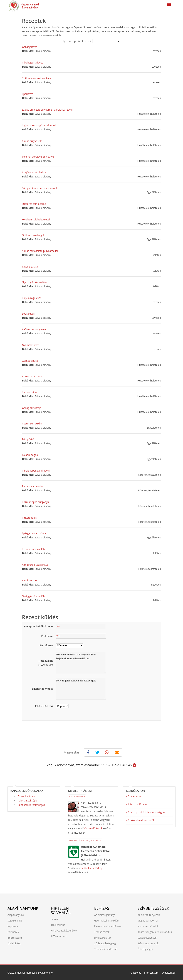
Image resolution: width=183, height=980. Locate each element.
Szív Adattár (134, 796)
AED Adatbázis (59, 936)
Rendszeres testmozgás (31, 805)
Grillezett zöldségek (33, 235)
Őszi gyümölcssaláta (34, 596)
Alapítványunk (16, 915)
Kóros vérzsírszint (148, 926)
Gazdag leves (30, 47)
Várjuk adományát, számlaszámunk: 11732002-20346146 (91, 765)
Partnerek (13, 932)
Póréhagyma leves (33, 63)
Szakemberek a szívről (140, 820)
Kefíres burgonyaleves (35, 329)
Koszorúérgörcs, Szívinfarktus (155, 932)
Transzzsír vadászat (105, 949)
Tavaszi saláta (30, 267)
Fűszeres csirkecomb (34, 204)
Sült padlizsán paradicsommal (39, 188)
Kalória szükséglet (28, 800)
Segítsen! (13, 921)
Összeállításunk (93, 828)
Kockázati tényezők (149, 915)
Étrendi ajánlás (26, 796)
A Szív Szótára (77, 796)
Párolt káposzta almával (36, 471)
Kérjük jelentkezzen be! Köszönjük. (81, 689)
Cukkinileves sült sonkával (37, 78)
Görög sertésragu (32, 408)
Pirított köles (29, 518)
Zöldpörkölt (29, 439)
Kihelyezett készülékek (64, 931)
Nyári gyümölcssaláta (34, 282)
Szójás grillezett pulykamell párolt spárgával (47, 110)
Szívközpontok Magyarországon (145, 812)
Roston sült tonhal (33, 376)
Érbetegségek (145, 949)
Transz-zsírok (102, 932)
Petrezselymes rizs (33, 486)
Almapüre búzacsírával (35, 565)
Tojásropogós (30, 455)
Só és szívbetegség (105, 943)
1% (20, 921)
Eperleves (28, 94)
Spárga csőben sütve (34, 533)
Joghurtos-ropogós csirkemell (39, 125)
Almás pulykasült (32, 141)
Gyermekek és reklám (107, 921)
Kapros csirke (30, 392)
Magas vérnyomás (148, 921)
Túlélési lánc (58, 925)
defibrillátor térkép (91, 868)
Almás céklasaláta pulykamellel (40, 251)
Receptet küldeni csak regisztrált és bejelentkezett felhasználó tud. (81, 663)
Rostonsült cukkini (33, 423)
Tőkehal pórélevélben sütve (38, 157)
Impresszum (15, 938)
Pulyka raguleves (32, 298)
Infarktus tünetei (137, 804)
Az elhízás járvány (104, 915)
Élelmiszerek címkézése (108, 926)
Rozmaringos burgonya (35, 502)
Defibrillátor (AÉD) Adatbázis (85, 840)
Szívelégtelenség (147, 938)
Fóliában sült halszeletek (36, 219)
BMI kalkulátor (103, 938)
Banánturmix (30, 580)
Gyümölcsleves (31, 345)
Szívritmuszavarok (148, 943)
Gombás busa (30, 361)
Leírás (54, 919)
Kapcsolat (13, 926)
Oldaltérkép (14, 943)
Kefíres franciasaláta (34, 549)
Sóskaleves (28, 314)
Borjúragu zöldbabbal (35, 172)
